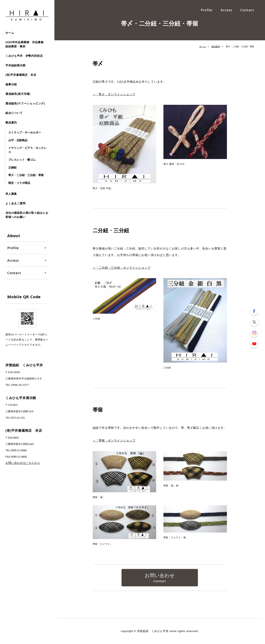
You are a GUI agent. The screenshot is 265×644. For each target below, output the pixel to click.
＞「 (122, 268)
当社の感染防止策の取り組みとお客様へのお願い (27, 215)
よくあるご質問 (16, 203)
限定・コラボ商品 (19, 183)
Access (226, 10)
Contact (247, 10)
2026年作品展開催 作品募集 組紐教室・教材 (26, 44)
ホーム (10, 33)
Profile (207, 10)
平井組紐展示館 (16, 65)
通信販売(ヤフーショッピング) (25, 103)
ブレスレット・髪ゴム (22, 160)
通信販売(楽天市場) (18, 94)
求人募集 (11, 194)
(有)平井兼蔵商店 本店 (21, 75)
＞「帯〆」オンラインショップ (114, 94)
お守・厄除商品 (18, 140)
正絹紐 (12, 167)
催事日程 (11, 84)
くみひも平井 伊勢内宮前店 (24, 56)
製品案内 (11, 122)
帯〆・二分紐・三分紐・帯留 (26, 175)
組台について (14, 113)
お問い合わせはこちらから (23, 463)
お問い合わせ (160, 575)
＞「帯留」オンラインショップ (114, 440)
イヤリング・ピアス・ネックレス (27, 150)
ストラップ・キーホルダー (25, 132)
